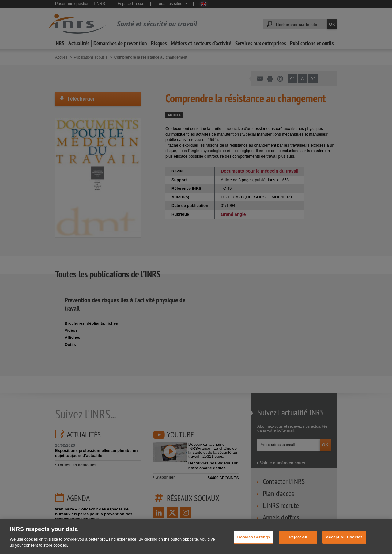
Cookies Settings (254, 543)
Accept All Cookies (344, 543)
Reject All (298, 543)
